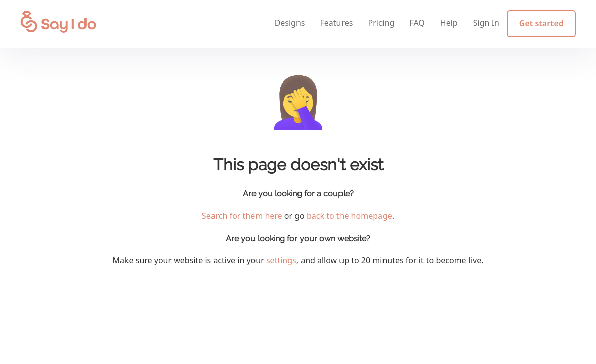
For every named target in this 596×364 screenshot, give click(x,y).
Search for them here (242, 216)
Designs (290, 23)
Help (449, 23)
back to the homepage (349, 216)
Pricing (381, 23)
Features (337, 23)
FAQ (417, 23)
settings (281, 260)
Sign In (486, 23)
